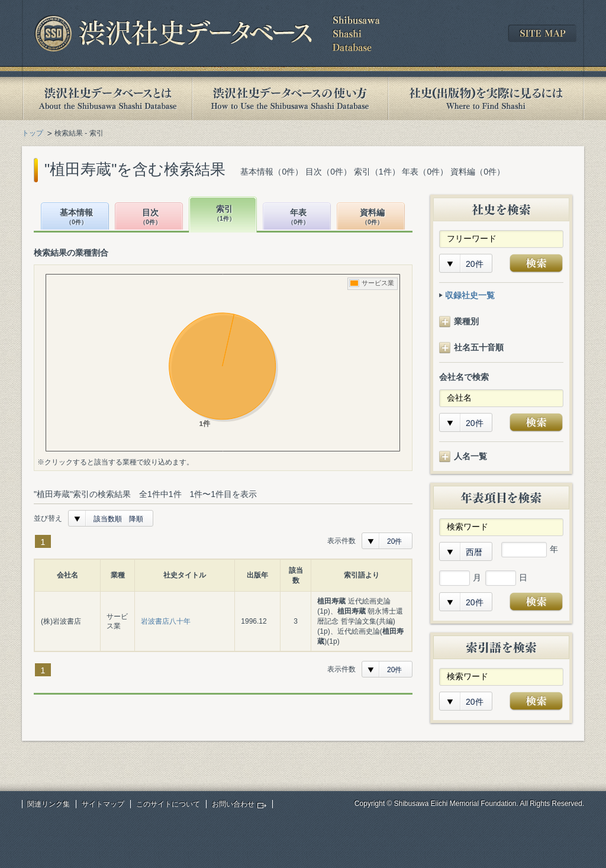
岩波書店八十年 (166, 621)
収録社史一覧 (470, 295)
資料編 (372, 217)
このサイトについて (168, 804)
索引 (224, 214)
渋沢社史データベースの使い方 (290, 99)
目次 (150, 217)
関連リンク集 (49, 804)
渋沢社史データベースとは (107, 99)
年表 (298, 217)
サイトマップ (103, 804)
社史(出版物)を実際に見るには (486, 99)
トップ (33, 133)
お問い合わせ (233, 804)
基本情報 (76, 217)
